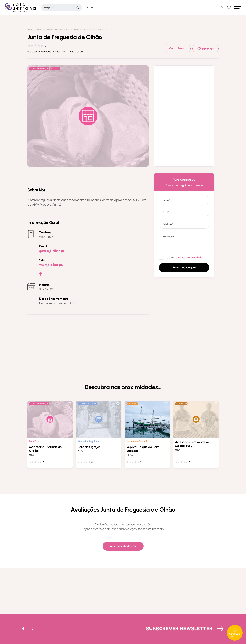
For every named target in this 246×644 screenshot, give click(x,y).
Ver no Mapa (177, 48)
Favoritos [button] (208, 49)
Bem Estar (102, 30)
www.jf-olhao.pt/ (51, 265)
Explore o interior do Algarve (52, 30)
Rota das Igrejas (89, 447)
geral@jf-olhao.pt (52, 251)
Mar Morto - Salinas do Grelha (45, 449)
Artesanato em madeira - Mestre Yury (193, 444)
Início (30, 30)
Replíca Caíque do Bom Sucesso (143, 449)
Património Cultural (137, 441)
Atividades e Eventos (88, 404)
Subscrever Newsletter (179, 629)
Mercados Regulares (88, 441)
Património (132, 404)
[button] (237, 8)
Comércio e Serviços (83, 30)
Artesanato (181, 404)
